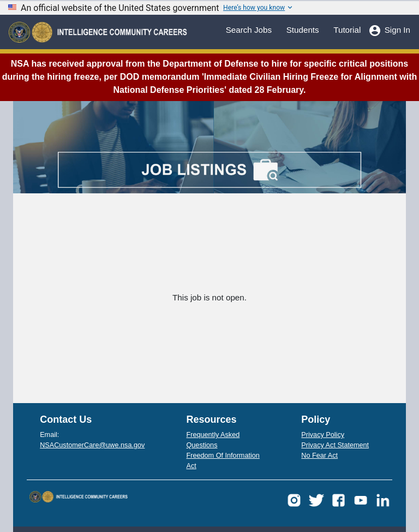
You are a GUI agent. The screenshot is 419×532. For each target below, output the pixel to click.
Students (303, 29)
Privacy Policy (323, 435)
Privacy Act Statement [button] (335, 445)
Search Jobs (249, 29)
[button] (294, 500)
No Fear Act (319, 456)
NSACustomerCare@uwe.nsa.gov (92, 445)
